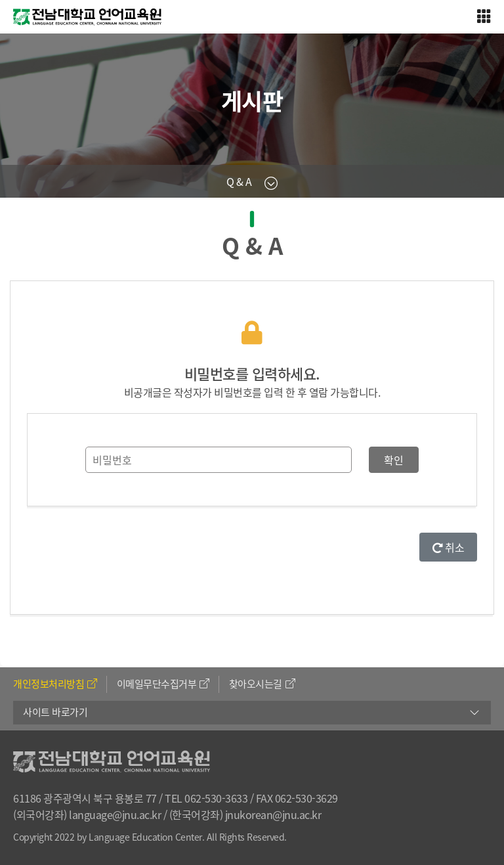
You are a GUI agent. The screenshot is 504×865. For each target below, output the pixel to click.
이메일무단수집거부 (163, 684)
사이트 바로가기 (55, 712)
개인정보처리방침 (55, 684)
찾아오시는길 (262, 684)
